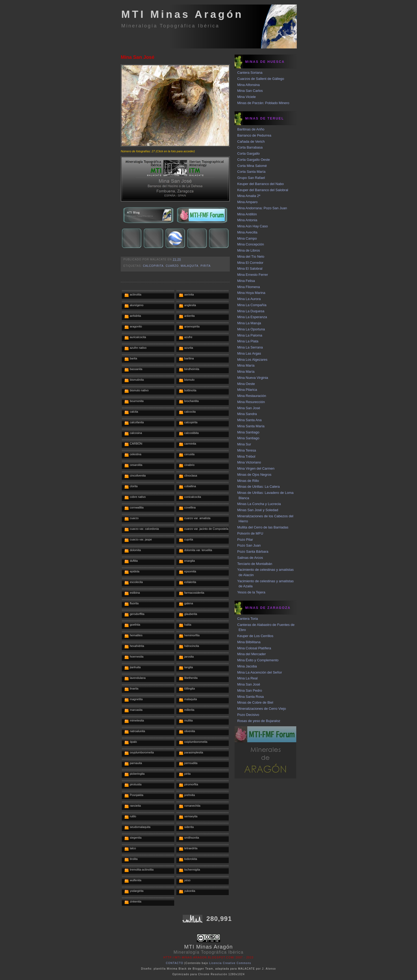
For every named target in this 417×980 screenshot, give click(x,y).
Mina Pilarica (247, 390)
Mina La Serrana (250, 347)
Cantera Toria (248, 619)
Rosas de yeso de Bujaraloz (259, 721)
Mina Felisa (246, 281)
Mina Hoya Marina (251, 293)
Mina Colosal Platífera (254, 648)
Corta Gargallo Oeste (254, 160)
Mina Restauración (252, 396)
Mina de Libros (249, 250)
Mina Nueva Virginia (253, 378)
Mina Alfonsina (249, 85)
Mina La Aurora (249, 299)
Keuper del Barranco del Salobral (263, 190)
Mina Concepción (251, 244)
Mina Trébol (246, 456)
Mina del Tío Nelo (251, 257)
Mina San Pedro (250, 690)
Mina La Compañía (252, 305)
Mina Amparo (247, 202)
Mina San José (137, 57)
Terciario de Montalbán (255, 564)
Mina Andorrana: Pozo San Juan (262, 208)
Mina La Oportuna (251, 329)
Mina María (246, 365)
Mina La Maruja (249, 323)
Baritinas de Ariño (251, 129)
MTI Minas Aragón (182, 14)
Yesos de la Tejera (251, 592)
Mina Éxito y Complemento (258, 660)
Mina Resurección (251, 402)
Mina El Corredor (250, 263)
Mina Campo (247, 238)
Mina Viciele (247, 97)
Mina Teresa (247, 450)
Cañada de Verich (251, 142)
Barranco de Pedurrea (254, 135)
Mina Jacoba (247, 666)
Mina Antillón (247, 214)
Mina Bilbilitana (249, 642)
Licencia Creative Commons (230, 963)
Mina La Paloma (250, 335)
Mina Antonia (247, 220)
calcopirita (153, 266)
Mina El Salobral (250, 268)
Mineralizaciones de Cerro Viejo (262, 709)
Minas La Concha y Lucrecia (259, 504)
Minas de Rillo (248, 481)
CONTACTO (175, 963)
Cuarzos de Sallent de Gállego (261, 79)
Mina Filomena (249, 287)
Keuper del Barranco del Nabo (260, 184)
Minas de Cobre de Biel (255, 702)
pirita (206, 266)
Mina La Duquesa (251, 311)
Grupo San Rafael (251, 178)
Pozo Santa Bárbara (253, 551)
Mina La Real (247, 678)
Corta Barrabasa (250, 147)
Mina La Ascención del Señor (260, 672)
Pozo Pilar (245, 540)
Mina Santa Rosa (251, 697)
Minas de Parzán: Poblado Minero (263, 103)
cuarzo (172, 266)
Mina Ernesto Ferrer (253, 275)
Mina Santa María (251, 426)
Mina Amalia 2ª (249, 196)
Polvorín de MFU (250, 533)
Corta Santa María (251, 172)
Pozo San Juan (249, 545)
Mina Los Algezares (252, 360)
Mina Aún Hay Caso (253, 226)
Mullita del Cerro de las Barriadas (263, 527)
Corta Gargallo (249, 153)
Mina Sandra (247, 414)
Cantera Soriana (250, 73)
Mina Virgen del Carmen (256, 468)
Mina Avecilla (247, 232)
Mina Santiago (248, 432)
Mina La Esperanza (252, 317)
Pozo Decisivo (248, 715)
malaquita (190, 266)
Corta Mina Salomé (252, 166)
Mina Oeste (246, 384)
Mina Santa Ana (249, 420)
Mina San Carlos (250, 91)
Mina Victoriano (249, 462)
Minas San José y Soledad (258, 510)
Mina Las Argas (249, 353)
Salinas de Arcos (250, 558)
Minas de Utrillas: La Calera (258, 487)
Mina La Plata (248, 341)
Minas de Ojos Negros (254, 475)
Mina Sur (244, 444)
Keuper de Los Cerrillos (255, 636)
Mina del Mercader (252, 654)
